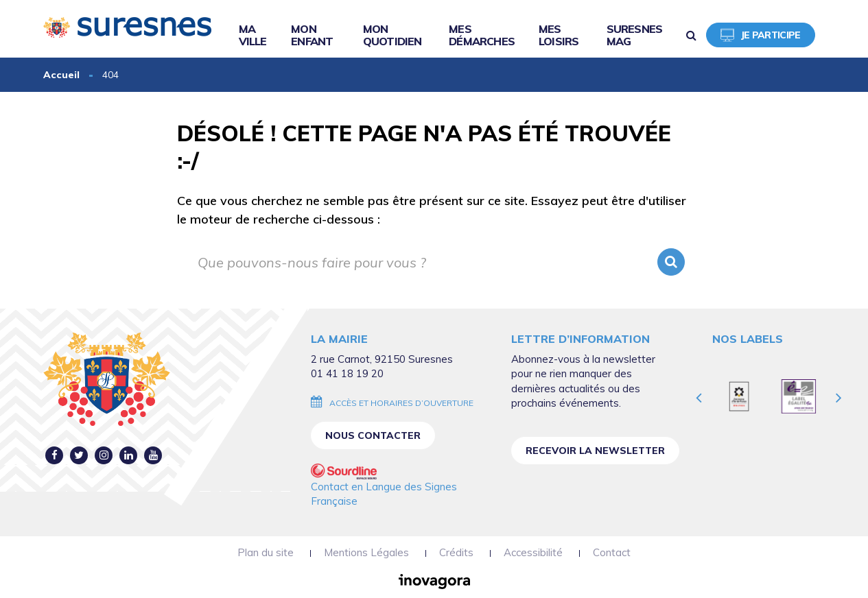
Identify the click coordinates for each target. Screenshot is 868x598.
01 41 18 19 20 (347, 373)
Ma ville (253, 35)
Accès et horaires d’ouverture (401, 403)
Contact (612, 552)
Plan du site (266, 552)
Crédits (456, 552)
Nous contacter (373, 435)
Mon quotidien (392, 35)
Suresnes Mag (635, 35)
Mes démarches (482, 35)
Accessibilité (533, 552)
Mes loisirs (559, 35)
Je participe (761, 35)
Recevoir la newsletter (595, 451)
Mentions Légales (366, 552)
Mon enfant (312, 35)
